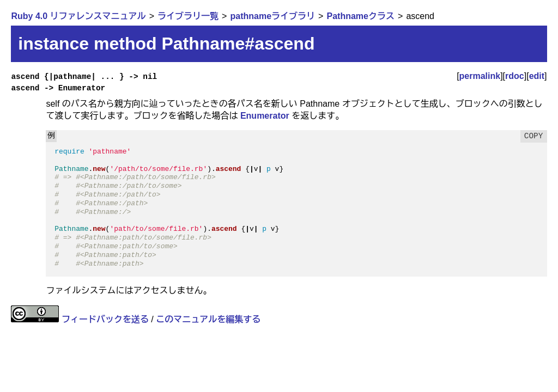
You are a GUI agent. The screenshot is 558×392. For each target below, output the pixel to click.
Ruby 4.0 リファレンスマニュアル (78, 16)
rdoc (515, 76)
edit (537, 76)
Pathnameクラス (361, 16)
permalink (480, 76)
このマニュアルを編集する (208, 319)
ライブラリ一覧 (188, 16)
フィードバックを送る (105, 319)
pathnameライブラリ (272, 16)
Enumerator (265, 116)
